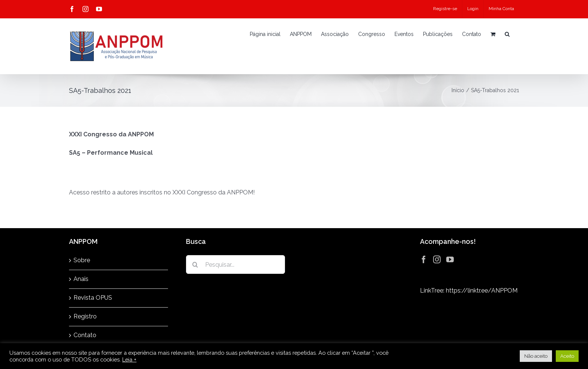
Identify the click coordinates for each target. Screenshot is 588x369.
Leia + (129, 359)
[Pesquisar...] (235, 264)
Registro (85, 316)
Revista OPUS (93, 298)
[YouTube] (450, 260)
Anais (81, 279)
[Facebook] (424, 260)
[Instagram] (437, 260)
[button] (507, 34)
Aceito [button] (567, 356)
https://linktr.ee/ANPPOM (482, 291)
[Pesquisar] (195, 264)
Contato (85, 335)
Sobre (82, 260)
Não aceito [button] (536, 356)
